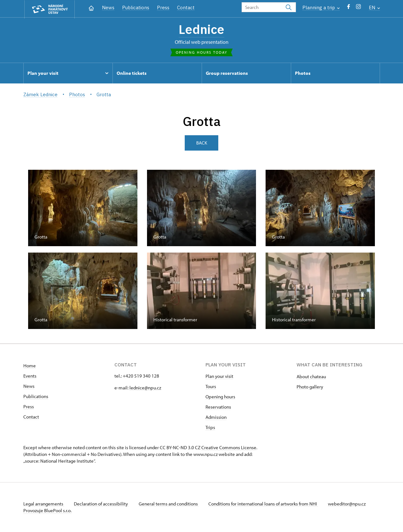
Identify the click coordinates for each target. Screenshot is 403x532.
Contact (186, 8)
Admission (216, 417)
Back (202, 143)
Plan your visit (219, 376)
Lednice (201, 30)
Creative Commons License (229, 448)
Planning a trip (321, 8)
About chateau (311, 377)
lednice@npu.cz (145, 388)
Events (30, 376)
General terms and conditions (170, 504)
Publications (136, 8)
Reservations (218, 407)
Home (30, 366)
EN (374, 8)
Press (163, 8)
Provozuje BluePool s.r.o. (47, 511)
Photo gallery (310, 387)
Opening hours (220, 397)
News (108, 8)
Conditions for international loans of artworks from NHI (265, 504)
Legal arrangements (44, 504)
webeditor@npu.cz (349, 504)
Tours (211, 387)
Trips (210, 428)
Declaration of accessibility (102, 504)
